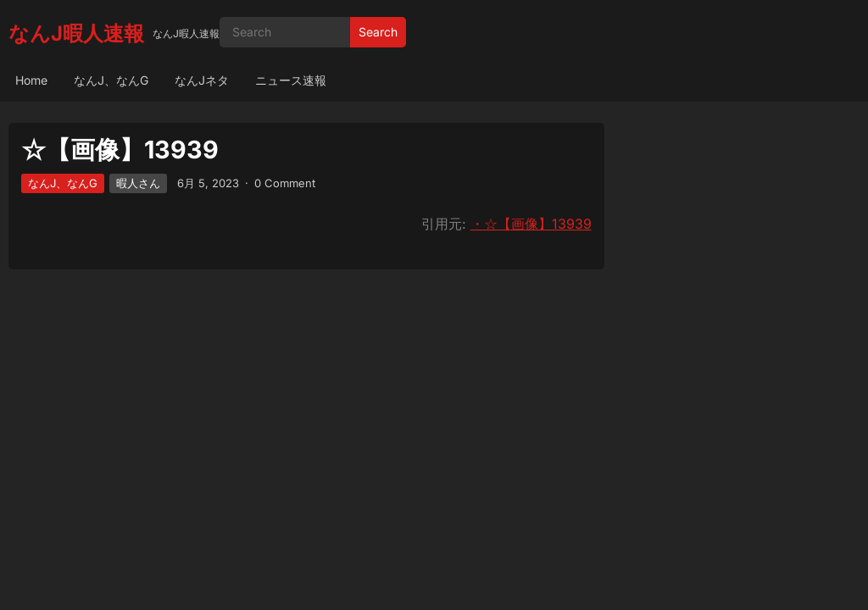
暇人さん (138, 183)
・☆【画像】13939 (531, 224)
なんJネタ (202, 80)
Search (378, 32)
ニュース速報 (291, 80)
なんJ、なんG (111, 80)
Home (31, 80)
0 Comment (285, 183)
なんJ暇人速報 (76, 33)
